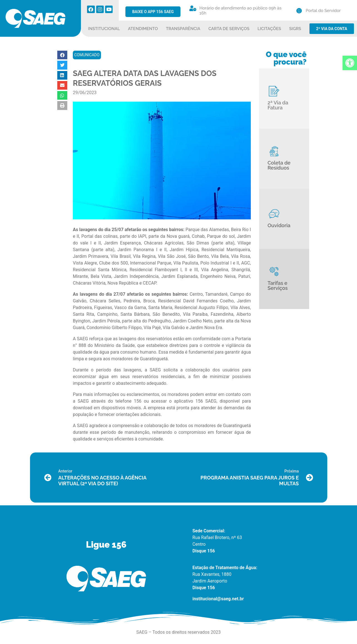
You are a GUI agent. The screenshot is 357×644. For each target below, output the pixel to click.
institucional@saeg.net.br (218, 599)
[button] (62, 55)
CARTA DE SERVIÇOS (229, 29)
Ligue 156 (106, 545)
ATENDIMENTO (143, 29)
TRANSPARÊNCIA (183, 29)
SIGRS (295, 29)
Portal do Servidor (323, 11)
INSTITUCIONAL (104, 29)
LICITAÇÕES (269, 29)
